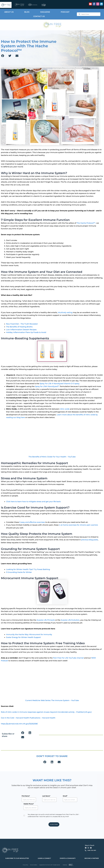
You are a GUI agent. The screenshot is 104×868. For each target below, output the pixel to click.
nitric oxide (65, 409)
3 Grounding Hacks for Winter (19, 572)
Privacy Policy (25, 865)
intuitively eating (65, 312)
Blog (27, 12)
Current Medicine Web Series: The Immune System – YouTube (52, 700)
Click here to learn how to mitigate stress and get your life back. (34, 502)
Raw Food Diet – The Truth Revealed (22, 324)
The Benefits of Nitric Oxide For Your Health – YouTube (52, 457)
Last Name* (42, 796)
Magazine (45, 12)
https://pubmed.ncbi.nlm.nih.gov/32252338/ (19, 724)
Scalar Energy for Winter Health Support (23, 637)
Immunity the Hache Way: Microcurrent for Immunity (29, 634)
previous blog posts (90, 540)
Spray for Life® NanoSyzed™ (47, 386)
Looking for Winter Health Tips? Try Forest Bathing (28, 569)
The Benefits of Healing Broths (19, 327)
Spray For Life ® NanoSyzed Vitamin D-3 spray (59, 384)
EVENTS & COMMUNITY (68, 858)
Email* (56, 796)
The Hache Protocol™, (86, 223)
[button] (3, 56)
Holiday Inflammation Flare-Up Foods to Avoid (26, 332)
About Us (9, 12)
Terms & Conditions (34, 865)
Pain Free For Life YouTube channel (69, 658)
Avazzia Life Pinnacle (46, 620)
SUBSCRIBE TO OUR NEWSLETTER (17, 858)
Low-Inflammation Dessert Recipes (21, 330)
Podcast (65, 12)
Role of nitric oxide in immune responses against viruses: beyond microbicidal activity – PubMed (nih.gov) (46, 712)
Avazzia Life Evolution (70, 620)
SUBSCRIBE (54, 824)
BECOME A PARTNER (92, 858)
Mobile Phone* (29, 804)
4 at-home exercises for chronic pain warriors (78, 525)
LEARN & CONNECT (44, 858)
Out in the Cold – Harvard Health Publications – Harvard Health (28, 718)
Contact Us (39, 16)
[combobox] (89, 14)
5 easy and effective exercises (32, 522)
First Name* (26, 796)
